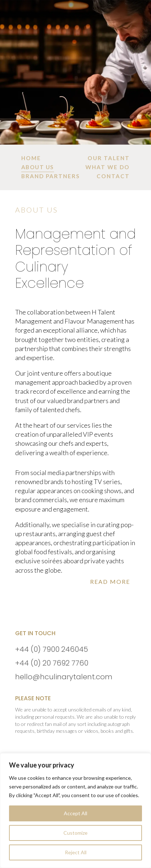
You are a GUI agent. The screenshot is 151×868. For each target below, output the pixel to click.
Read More (110, 581)
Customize (75, 833)
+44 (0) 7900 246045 (52, 649)
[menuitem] (31, 158)
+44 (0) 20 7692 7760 (52, 663)
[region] (75, 811)
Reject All (76, 852)
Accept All (75, 813)
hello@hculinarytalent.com (64, 677)
